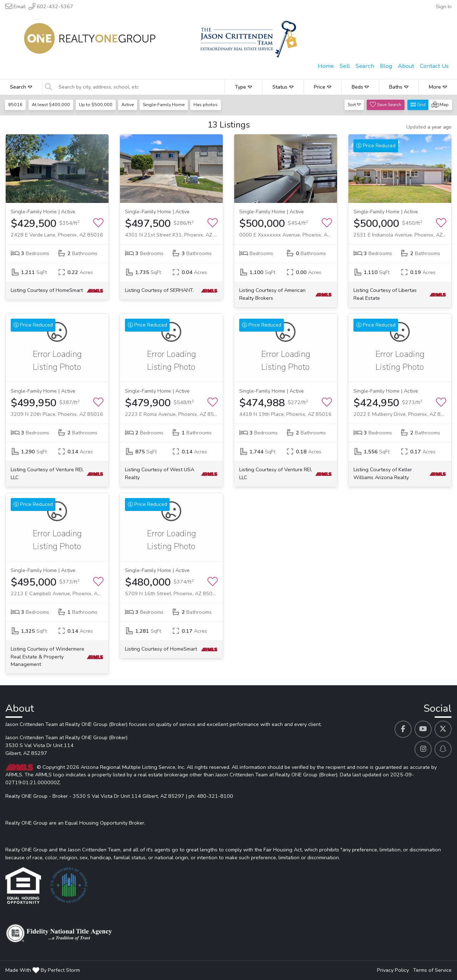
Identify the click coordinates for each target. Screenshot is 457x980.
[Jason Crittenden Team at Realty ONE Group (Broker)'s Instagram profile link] (423, 749)
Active (129, 105)
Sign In (444, 6)
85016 (16, 105)
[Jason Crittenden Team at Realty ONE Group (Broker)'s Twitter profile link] (443, 729)
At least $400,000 (51, 105)
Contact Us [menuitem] (434, 66)
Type (243, 87)
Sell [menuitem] (345, 66)
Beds (360, 87)
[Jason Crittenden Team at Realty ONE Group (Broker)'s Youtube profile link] (423, 729)
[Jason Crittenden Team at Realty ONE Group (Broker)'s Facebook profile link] (403, 729)
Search (21, 87)
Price (323, 87)
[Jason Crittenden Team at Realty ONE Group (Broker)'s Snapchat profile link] (443, 749)
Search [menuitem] (365, 66)
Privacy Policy (393, 970)
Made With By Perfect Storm (43, 970)
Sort (354, 105)
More (438, 87)
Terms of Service (432, 970)
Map (440, 105)
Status (283, 87)
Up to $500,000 (96, 105)
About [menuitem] (406, 66)
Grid (418, 105)
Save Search (386, 105)
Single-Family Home (165, 105)
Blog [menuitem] (386, 66)
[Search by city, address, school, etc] (140, 87)
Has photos (208, 105)
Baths (399, 87)
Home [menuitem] (326, 66)
